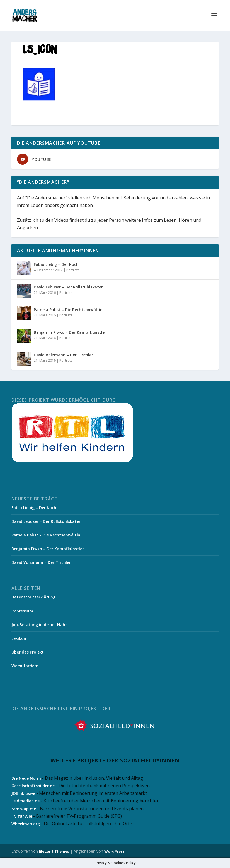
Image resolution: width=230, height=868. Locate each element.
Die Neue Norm (26, 778)
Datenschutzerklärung (33, 597)
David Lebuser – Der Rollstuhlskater (68, 287)
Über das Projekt (28, 652)
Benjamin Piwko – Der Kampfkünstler (70, 332)
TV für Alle (22, 816)
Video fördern (25, 666)
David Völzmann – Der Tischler (63, 355)
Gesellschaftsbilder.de (33, 786)
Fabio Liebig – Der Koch (56, 264)
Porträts (73, 270)
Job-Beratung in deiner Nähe (39, 625)
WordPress (114, 851)
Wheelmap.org (26, 824)
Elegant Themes (54, 851)
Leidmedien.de (26, 801)
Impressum (22, 611)
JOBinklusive (23, 793)
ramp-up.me (24, 809)
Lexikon (19, 638)
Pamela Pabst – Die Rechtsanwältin (68, 310)
